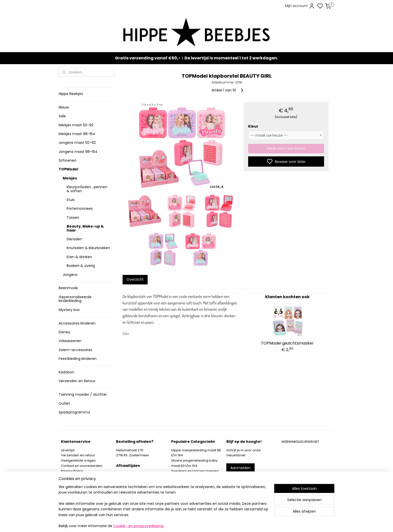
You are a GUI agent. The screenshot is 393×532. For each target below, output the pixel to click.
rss (225, 523)
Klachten (68, 476)
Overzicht (135, 279)
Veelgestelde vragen (78, 460)
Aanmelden (240, 468)
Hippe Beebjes (71, 94)
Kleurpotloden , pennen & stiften (87, 189)
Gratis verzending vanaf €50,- (148, 58)
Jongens (70, 275)
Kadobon (66, 372)
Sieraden (74, 239)
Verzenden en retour (78, 455)
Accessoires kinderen (77, 323)
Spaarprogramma (74, 412)
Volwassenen (70, 341)
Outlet (64, 403)
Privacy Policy (72, 471)
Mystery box (69, 310)
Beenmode (68, 288)
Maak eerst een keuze (286, 148)
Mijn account (300, 6)
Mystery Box (181, 487)
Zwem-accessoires (75, 350)
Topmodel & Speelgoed (191, 481)
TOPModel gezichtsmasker (287, 343)
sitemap (215, 523)
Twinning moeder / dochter (83, 394)
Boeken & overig (81, 266)
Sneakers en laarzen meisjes (195, 471)
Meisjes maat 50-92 (76, 125)
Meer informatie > (131, 490)
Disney (64, 332)
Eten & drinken (79, 257)
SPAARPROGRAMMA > (189, 497)
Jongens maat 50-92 (77, 143)
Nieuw (64, 107)
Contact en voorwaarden (82, 466)
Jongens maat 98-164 (78, 152)
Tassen (73, 218)
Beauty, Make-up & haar (85, 228)
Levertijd (68, 450)
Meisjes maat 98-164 (77, 134)
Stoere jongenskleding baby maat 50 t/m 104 (194, 463)
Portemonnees (80, 208)
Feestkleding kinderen (78, 359)
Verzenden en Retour (77, 381)
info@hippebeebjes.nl (251, 486)
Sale (62, 116)
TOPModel (68, 169)
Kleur (253, 126)
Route (123, 495)
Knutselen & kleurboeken (88, 248)
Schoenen (68, 160)
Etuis (71, 200)
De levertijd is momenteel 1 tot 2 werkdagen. (231, 58)
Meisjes (70, 178)
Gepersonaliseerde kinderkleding (75, 299)
